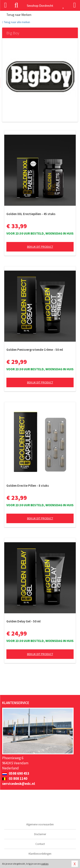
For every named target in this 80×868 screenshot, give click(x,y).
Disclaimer (40, 834)
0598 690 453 (16, 773)
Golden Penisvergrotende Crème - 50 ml (35, 350)
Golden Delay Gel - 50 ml (23, 621)
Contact (40, 844)
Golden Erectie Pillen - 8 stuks (28, 486)
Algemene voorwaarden (40, 824)
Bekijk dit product (40, 247)
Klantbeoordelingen (40, 854)
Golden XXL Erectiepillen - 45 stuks (31, 214)
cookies (45, 864)
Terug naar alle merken (16, 22)
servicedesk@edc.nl (19, 784)
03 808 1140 (15, 779)
